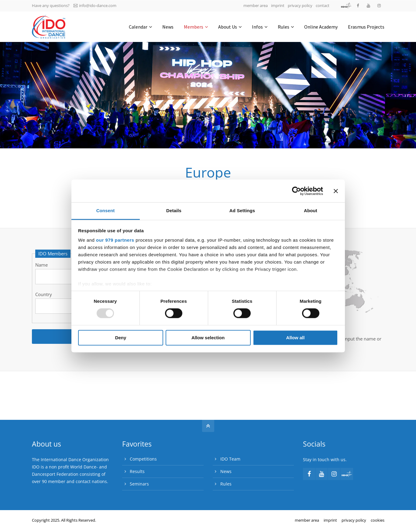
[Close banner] (336, 191)
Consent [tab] (106, 211)
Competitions (143, 459)
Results (137, 471)
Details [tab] (174, 211)
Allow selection (208, 338)
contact (323, 5)
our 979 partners (115, 240)
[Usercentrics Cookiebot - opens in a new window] (296, 191)
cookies (378, 520)
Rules (226, 484)
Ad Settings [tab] (242, 211)
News (226, 471)
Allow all (296, 338)
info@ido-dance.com (95, 5)
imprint (278, 5)
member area (256, 5)
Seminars (139, 484)
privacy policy (300, 5)
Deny (121, 338)
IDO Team (230, 459)
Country (44, 294)
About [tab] (311, 211)
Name (41, 265)
